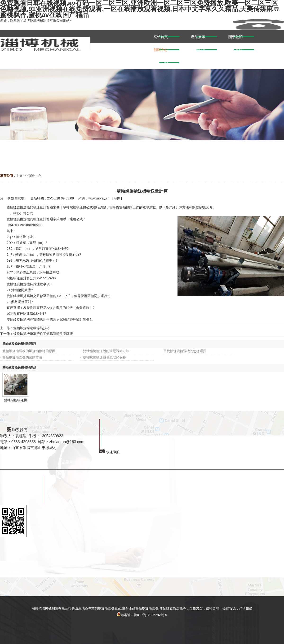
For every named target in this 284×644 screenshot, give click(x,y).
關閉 (117, 198)
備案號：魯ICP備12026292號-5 (142, 615)
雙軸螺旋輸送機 (16, 400)
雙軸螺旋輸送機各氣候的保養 (104, 357)
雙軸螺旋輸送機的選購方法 (22, 357)
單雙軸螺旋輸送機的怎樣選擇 (185, 351)
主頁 (19, 176)
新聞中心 (34, 176)
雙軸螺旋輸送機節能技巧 (31, 328)
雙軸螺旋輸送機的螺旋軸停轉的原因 (29, 351)
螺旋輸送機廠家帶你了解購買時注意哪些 (43, 334)
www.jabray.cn (99, 198)
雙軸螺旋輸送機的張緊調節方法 (106, 351)
